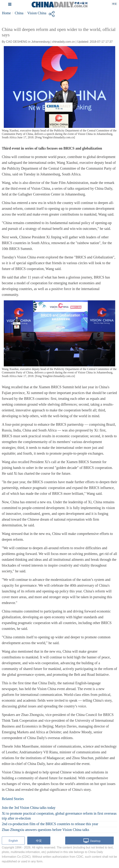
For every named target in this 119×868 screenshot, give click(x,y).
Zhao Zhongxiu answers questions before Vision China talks (45, 830)
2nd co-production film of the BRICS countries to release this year (50, 824)
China (19, 13)
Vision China (37, 13)
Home (6, 13)
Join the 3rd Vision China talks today (29, 808)
